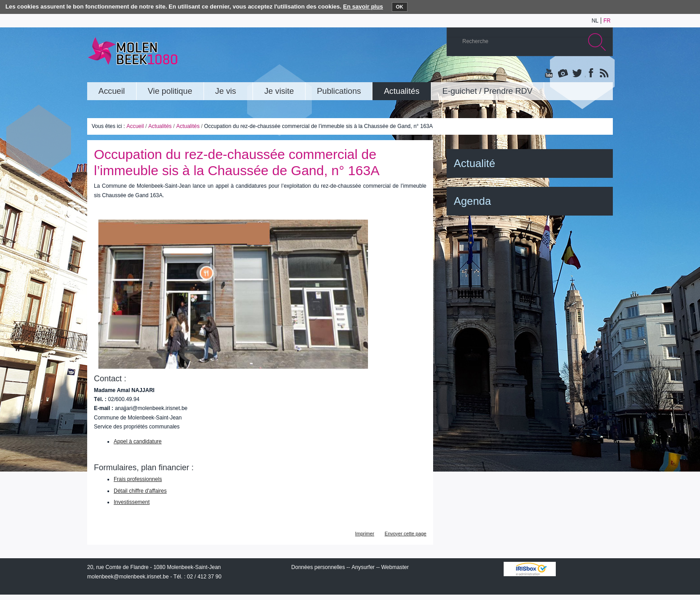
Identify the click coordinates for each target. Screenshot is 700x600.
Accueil (135, 126)
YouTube (549, 74)
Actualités (160, 126)
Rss (603, 74)
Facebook (590, 74)
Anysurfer (363, 567)
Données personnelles (318, 567)
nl (595, 21)
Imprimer (365, 534)
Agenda (472, 201)
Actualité (474, 163)
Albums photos (563, 74)
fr (607, 21)
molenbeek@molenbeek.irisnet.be (128, 577)
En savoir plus (363, 7)
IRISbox (530, 569)
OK (400, 7)
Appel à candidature (138, 441)
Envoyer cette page (405, 534)
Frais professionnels (138, 479)
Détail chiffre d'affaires (140, 491)
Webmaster (395, 567)
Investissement (132, 502)
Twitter (576, 74)
